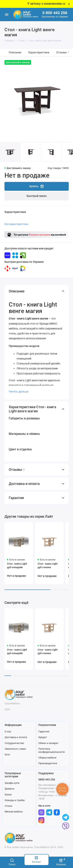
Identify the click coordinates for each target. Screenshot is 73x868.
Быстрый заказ (37, 196)
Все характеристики (16, 224)
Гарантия (44, 732)
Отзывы (63, 52)
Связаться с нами (15, 749)
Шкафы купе (12, 783)
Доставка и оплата (16, 737)
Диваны (10, 789)
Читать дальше (19, 392)
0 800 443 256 (55, 13)
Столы (8, 806)
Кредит (43, 737)
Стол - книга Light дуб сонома (47, 565)
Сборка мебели (47, 758)
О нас (8, 732)
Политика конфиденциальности (52, 750)
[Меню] (7, 15)
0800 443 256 (47, 779)
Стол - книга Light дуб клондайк (17, 565)
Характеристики (39, 52)
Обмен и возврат (48, 743)
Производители (48, 763)
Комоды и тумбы (15, 800)
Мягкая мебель (14, 812)
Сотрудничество (14, 743)
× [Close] (69, 4)
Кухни (8, 795)
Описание (15, 52)
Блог (7, 754)
